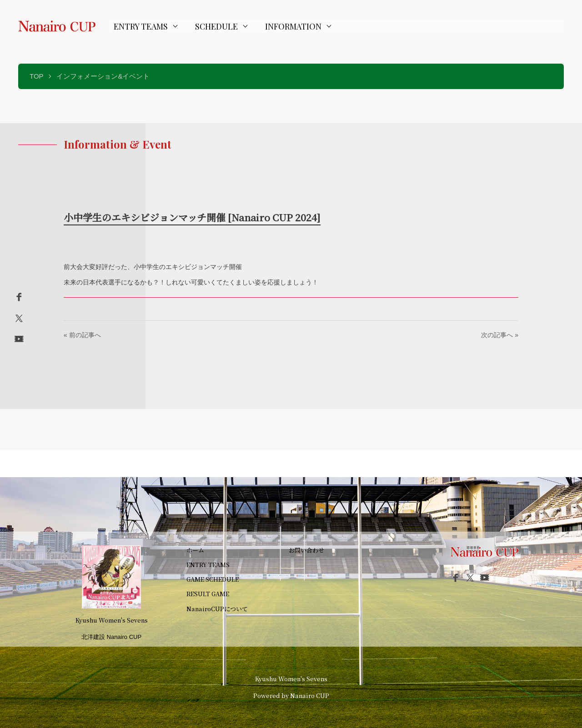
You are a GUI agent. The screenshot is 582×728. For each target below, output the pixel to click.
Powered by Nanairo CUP (291, 696)
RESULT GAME (208, 594)
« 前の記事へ (82, 335)
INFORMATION (293, 26)
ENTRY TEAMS (141, 26)
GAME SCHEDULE (213, 579)
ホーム (195, 550)
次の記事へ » (500, 335)
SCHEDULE (216, 26)
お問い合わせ (306, 550)
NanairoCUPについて (217, 609)
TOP (37, 76)
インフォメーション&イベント (103, 76)
